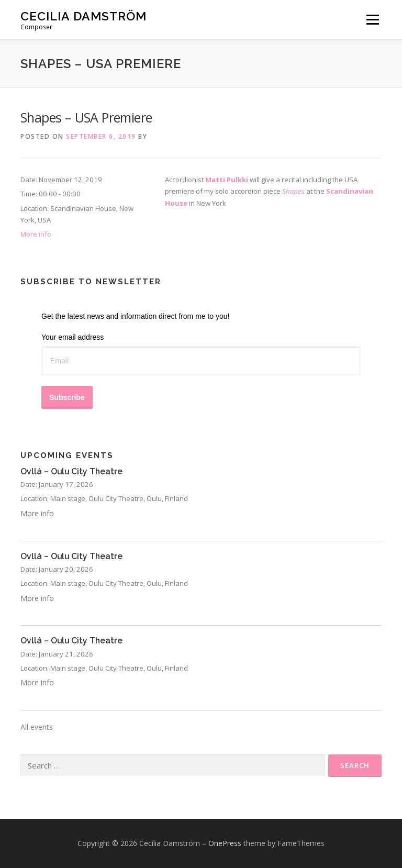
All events (37, 727)
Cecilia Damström (83, 16)
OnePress (225, 843)
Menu (372, 19)
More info (36, 234)
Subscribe (67, 397)
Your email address (72, 337)
